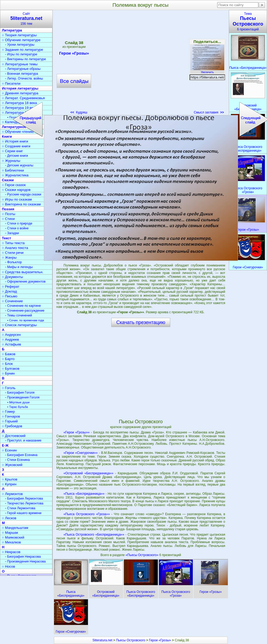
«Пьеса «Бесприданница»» (84, 494)
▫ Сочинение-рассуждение (25, 311)
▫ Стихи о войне (17, 228)
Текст (6, 238)
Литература (12, 30)
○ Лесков (9, 518)
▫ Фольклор (13, 262)
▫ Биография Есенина (21, 455)
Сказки (8, 180)
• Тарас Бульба (18, 407)
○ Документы (12, 277)
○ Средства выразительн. (23, 272)
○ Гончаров (11, 416)
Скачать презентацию (141, 322)
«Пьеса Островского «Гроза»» (87, 514)
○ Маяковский (13, 537)
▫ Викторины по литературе (26, 59)
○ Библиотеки (13, 170)
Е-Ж (5, 445)
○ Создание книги (16, 146)
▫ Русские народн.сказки (23, 194)
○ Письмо (10, 296)
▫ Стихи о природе (19, 223)
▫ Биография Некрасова (23, 557)
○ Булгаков (11, 369)
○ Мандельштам (15, 528)
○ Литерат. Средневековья (23, 98)
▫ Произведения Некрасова (25, 561)
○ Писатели (11, 83)
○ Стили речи (13, 253)
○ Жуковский (12, 465)
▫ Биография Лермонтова (24, 499)
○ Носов (8, 566)
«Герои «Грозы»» (76, 432)
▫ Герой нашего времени (23, 513)
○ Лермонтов (12, 494)
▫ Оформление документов (25, 282)
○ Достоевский (14, 436)
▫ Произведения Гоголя (22, 397)
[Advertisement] (141, 373)
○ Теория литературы (19, 35)
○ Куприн (9, 484)
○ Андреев (10, 339)
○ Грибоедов (12, 426)
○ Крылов (10, 479)
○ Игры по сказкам (17, 199)
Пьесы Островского (131, 640)
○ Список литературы (19, 325)
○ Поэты (9, 214)
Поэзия (8, 209)
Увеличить (207, 71)
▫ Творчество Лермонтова (24, 503)
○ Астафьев (11, 344)
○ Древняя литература (20, 93)
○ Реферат (11, 287)
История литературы (20, 88)
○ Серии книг (12, 151)
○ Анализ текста (15, 248)
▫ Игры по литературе (21, 54)
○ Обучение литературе (21, 40)
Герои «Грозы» (160, 640)
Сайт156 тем (26, 19)
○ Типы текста (13, 243)
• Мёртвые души (18, 402)
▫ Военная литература (22, 74)
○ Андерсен (11, 335)
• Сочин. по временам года (26, 320)
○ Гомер (8, 412)
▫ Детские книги (17, 156)
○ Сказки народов (16, 190)
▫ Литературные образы (23, 69)
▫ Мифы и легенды (19, 267)
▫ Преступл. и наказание (23, 440)
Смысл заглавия (209, 112)
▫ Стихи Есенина (17, 460)
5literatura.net (102, 640)
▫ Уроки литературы (20, 45)
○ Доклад (9, 291)
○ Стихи (8, 219)
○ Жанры (9, 257)
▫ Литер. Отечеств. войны (24, 79)
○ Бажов (9, 354)
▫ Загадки (12, 233)
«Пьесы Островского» (142, 555)
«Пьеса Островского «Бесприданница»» (94, 535)
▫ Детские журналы (19, 165)
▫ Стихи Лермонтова (20, 508)
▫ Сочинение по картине (23, 306)
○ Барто (8, 359)
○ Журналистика (15, 175)
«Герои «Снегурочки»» (81, 453)
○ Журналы (11, 161)
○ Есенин (9, 450)
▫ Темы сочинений (19, 315)
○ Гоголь (9, 388)
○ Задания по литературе (22, 50)
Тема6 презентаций (248, 22)
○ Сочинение (12, 301)
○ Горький (10, 421)
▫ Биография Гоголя (20, 393)
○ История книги (15, 141)
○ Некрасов (11, 552)
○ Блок (7, 364)
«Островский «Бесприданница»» (88, 473)
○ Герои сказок (14, 185)
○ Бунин (8, 373)
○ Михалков (11, 542)
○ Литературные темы (20, 64)
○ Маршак (10, 533)
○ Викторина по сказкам (21, 204)
